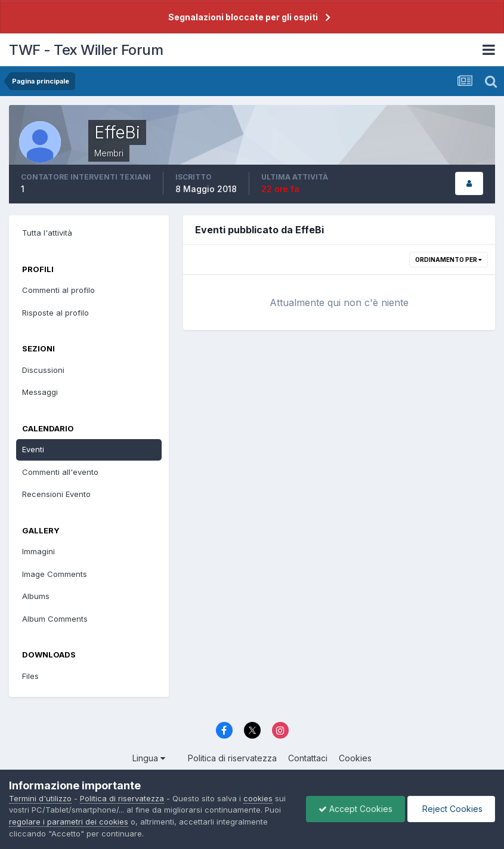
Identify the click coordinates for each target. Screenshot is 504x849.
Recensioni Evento (56, 494)
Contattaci (308, 758)
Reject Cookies (451, 809)
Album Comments (55, 619)
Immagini (38, 551)
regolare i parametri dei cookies (69, 822)
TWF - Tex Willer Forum (86, 50)
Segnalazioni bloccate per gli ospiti (243, 17)
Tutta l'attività (47, 233)
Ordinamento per (449, 260)
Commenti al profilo (58, 290)
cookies (258, 798)
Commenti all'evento (60, 472)
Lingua (149, 758)
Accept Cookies (355, 809)
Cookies (355, 758)
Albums (36, 596)
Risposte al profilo (55, 313)
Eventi (33, 449)
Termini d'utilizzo (40, 798)
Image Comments (55, 574)
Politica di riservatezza (232, 758)
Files (30, 676)
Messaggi (40, 392)
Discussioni (43, 370)
